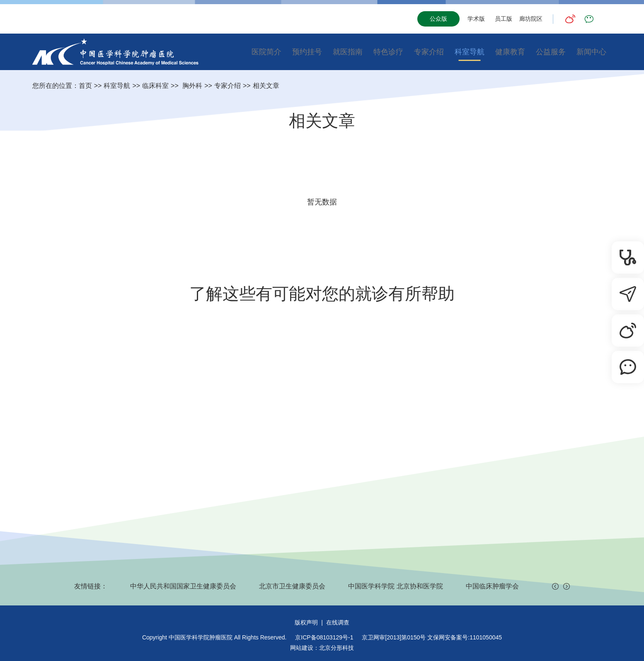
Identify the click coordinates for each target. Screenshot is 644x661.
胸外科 (191, 86)
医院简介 (266, 52)
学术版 (476, 19)
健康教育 (510, 52)
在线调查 (338, 622)
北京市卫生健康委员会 (292, 586)
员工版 (504, 19)
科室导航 (470, 52)
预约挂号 (307, 52)
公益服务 (551, 52)
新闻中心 (591, 52)
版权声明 (306, 622)
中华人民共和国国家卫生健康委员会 (183, 586)
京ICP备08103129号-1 (324, 637)
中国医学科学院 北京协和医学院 (395, 586)
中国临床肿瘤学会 (492, 586)
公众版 (438, 19)
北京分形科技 (337, 648)
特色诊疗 (388, 52)
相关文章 (266, 86)
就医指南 (348, 52)
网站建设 (302, 648)
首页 (85, 86)
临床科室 (155, 86)
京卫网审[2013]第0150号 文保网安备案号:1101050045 (432, 637)
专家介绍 (429, 52)
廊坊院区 (531, 19)
